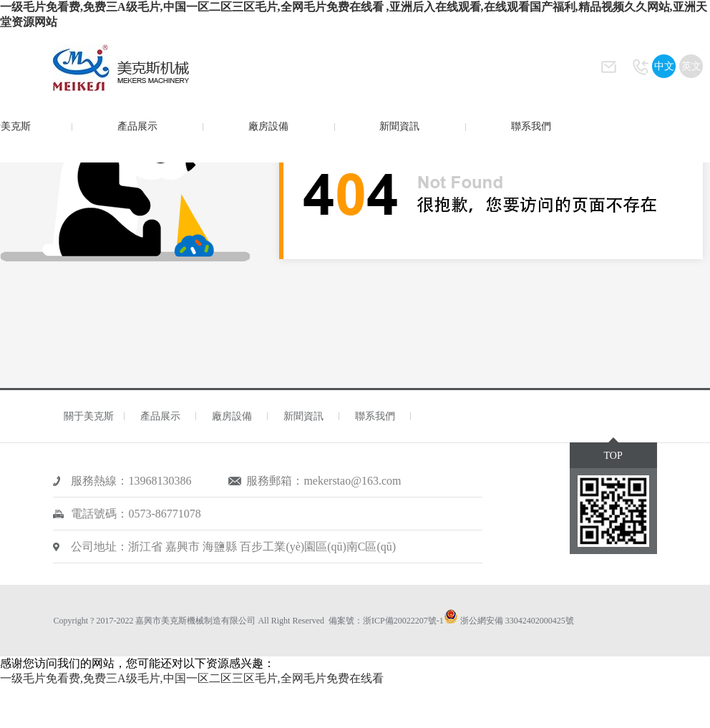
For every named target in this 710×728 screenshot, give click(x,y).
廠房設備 (268, 126)
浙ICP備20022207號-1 (403, 621)
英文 (691, 66)
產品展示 (137, 126)
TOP (613, 456)
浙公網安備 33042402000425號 (517, 621)
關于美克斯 (89, 416)
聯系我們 (531, 126)
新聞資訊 (399, 126)
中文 (664, 66)
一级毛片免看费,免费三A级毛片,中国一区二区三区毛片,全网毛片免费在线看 (192, 678)
